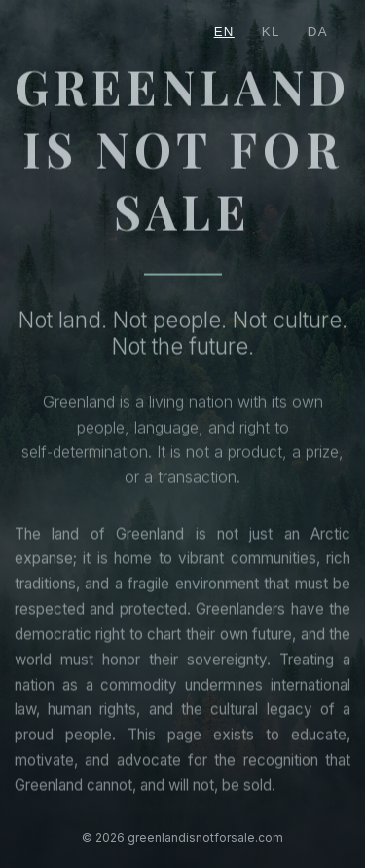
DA (318, 32)
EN (224, 32)
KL (271, 32)
